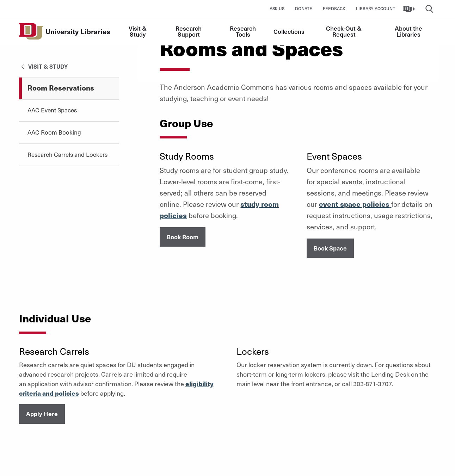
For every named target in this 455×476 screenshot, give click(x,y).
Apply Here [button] (42, 414)
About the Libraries (409, 31)
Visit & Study (138, 31)
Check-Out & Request (345, 31)
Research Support (189, 31)
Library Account (376, 8)
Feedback (334, 8)
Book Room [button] (183, 237)
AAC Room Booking (54, 132)
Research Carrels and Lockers (67, 154)
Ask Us (277, 8)
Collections (289, 31)
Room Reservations (61, 88)
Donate (304, 8)
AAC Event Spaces (52, 110)
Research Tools (244, 31)
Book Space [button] (330, 248)
